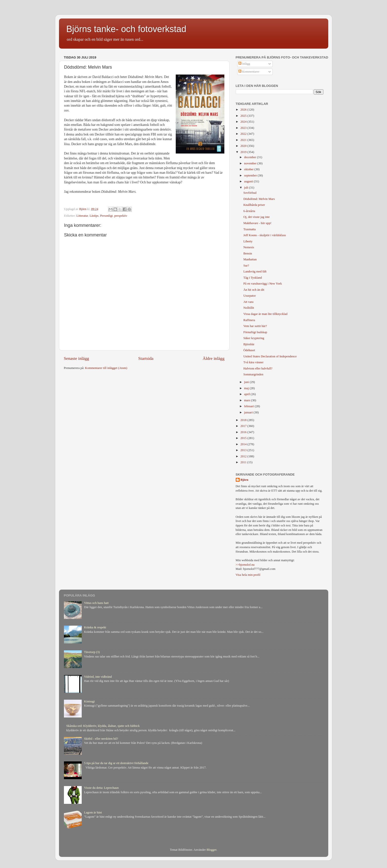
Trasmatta (250, 229)
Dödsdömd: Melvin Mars (259, 199)
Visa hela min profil (248, 575)
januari (249, 412)
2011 (244, 462)
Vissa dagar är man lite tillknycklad (265, 314)
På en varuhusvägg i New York (263, 284)
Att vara (248, 302)
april (247, 394)
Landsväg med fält (255, 271)
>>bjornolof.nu (245, 565)
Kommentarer (249, 72)
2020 (244, 146)
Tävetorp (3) (92, 652)
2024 (244, 122)
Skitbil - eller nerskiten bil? (101, 739)
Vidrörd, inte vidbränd (98, 677)
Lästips (94, 216)
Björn (244, 480)
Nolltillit (249, 308)
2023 (244, 128)
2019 (244, 152)
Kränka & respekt (95, 627)
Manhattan (250, 259)
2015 (244, 438)
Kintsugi (89, 701)
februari (249, 406)
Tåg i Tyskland (253, 278)
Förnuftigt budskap (255, 332)
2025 (244, 116)
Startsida (146, 358)
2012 (244, 456)
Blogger (212, 850)
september (251, 175)
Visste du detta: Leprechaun (101, 788)
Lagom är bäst (93, 812)
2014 (244, 444)
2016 (244, 432)
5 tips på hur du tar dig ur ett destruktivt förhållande (116, 763)
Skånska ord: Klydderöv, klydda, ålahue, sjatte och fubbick (103, 726)
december (251, 157)
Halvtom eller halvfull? (258, 368)
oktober (249, 169)
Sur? (246, 266)
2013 (244, 450)
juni (247, 382)
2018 (244, 420)
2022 (244, 134)
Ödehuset (249, 350)
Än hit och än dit (254, 290)
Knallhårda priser (254, 205)
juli (247, 188)
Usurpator (250, 296)
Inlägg (244, 64)
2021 (244, 140)
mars (248, 400)
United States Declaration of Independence (270, 356)
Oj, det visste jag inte (257, 217)
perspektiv (121, 216)
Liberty (248, 241)
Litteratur (82, 216)
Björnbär (249, 344)
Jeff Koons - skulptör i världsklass (265, 235)
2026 (244, 110)
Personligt (106, 216)
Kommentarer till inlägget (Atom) (106, 368)
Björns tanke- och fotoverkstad (126, 29)
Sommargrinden (253, 374)
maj (247, 388)
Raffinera (249, 320)
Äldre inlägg (214, 358)
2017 (244, 426)
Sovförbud (250, 193)
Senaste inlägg (77, 358)
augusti (249, 181)
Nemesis (249, 247)
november (251, 163)
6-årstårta (249, 211)
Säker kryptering (254, 338)
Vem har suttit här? (255, 326)
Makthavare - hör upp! (257, 223)
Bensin (248, 253)
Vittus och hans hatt (97, 603)
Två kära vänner (253, 362)
